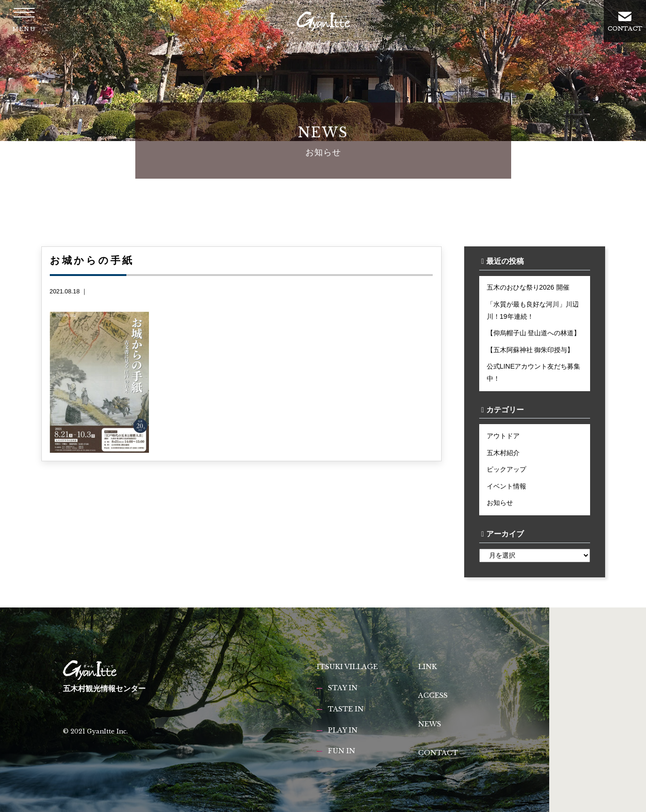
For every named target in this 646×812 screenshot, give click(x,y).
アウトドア (503, 436)
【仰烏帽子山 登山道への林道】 (534, 333)
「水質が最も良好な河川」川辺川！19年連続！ (533, 310)
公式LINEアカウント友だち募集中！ (534, 372)
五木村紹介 (503, 453)
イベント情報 (506, 486)
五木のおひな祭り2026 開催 (528, 287)
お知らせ (500, 503)
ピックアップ (506, 469)
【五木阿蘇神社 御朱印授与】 (530, 350)
